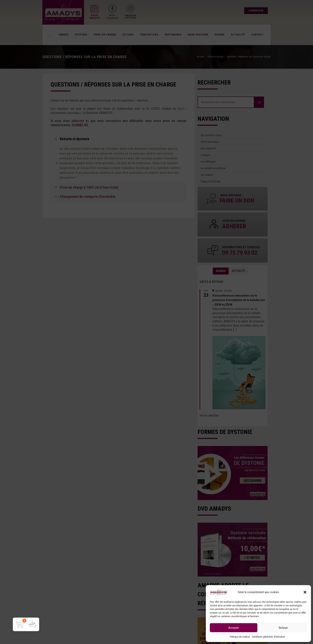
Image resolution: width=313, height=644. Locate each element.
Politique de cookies (240, 637)
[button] (305, 592)
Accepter (234, 628)
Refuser (283, 628)
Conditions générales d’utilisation (268, 637)
